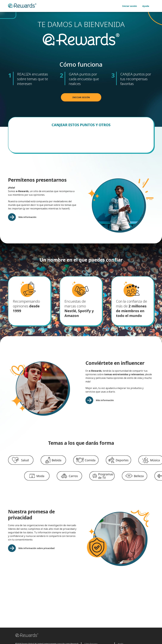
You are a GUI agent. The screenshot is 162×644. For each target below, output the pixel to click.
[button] (26, 636)
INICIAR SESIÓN (81, 100)
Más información (27, 219)
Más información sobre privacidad (36, 551)
